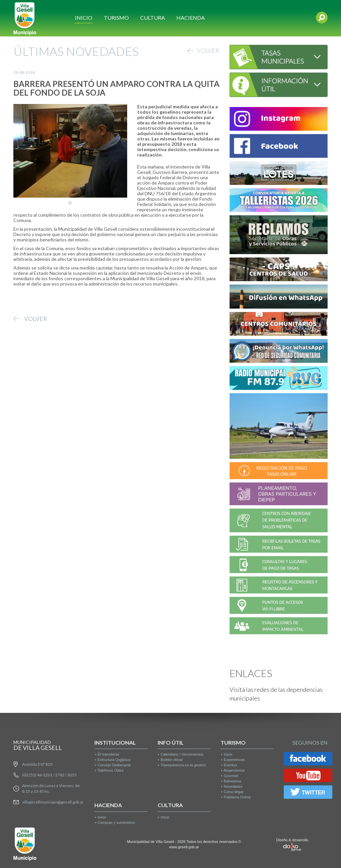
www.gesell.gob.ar (184, 847)
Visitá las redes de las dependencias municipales (276, 694)
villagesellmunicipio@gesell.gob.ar (53, 802)
